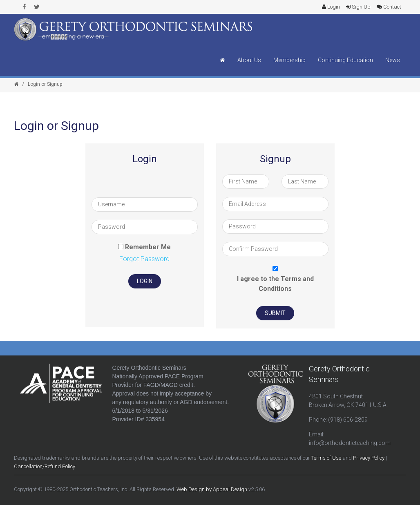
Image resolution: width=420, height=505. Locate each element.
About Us (249, 60)
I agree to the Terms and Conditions (275, 284)
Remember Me (148, 247)
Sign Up (358, 7)
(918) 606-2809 (348, 420)
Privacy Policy (369, 458)
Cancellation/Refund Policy (45, 466)
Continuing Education (345, 60)
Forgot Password (144, 259)
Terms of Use (326, 458)
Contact (389, 7)
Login (331, 7)
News (393, 60)
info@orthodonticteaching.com (350, 443)
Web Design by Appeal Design (212, 489)
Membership (289, 60)
